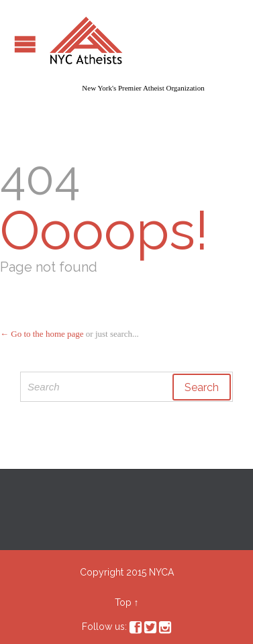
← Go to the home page (42, 334)
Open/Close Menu (25, 44)
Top (123, 602)
